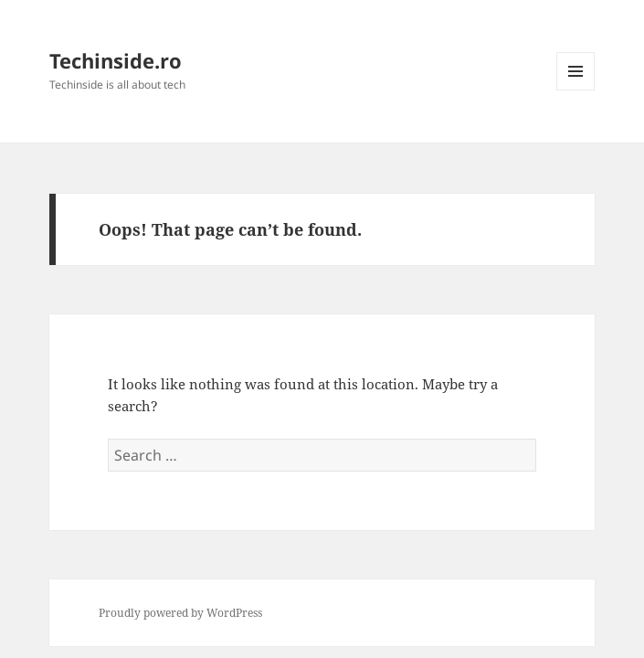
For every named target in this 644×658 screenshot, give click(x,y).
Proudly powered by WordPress (180, 613)
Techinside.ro (116, 60)
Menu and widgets (576, 90)
